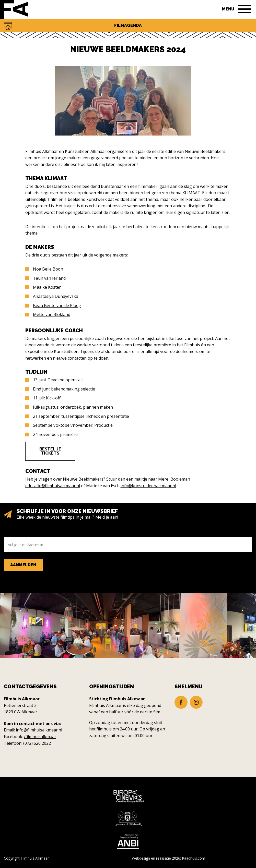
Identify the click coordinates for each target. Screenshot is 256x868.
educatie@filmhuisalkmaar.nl (53, 486)
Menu (228, 9)
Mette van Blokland (52, 314)
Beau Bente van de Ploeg (57, 305)
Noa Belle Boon (48, 269)
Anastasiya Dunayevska (56, 296)
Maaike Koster (47, 287)
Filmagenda (128, 25)
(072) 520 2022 (37, 743)
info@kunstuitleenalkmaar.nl (148, 486)
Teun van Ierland (49, 278)
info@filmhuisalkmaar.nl (39, 730)
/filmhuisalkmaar (40, 737)
